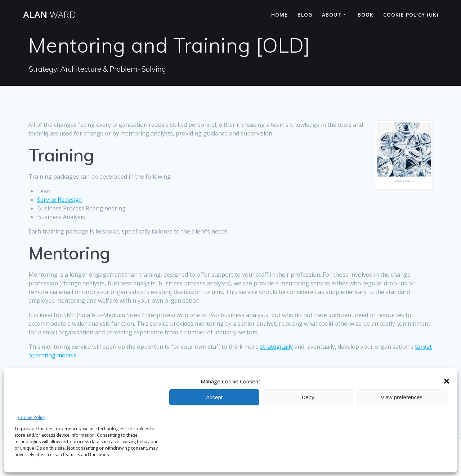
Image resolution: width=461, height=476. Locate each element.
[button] (447, 381)
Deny (308, 397)
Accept (214, 397)
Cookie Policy (32, 417)
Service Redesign (60, 200)
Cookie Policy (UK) (411, 15)
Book (366, 15)
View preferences (402, 397)
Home (279, 15)
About (332, 15)
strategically (276, 347)
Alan (50, 15)
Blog (305, 15)
